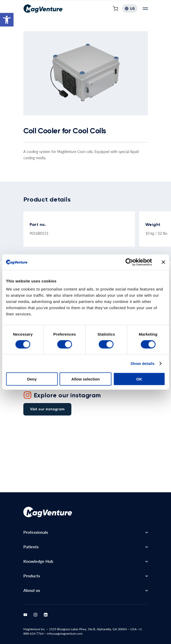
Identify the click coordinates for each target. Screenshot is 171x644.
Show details (143, 363)
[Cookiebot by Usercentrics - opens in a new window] (129, 262)
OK (139, 379)
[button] (7, 20)
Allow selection (85, 379)
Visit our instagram (47, 409)
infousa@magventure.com (65, 633)
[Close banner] (163, 262)
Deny (32, 379)
